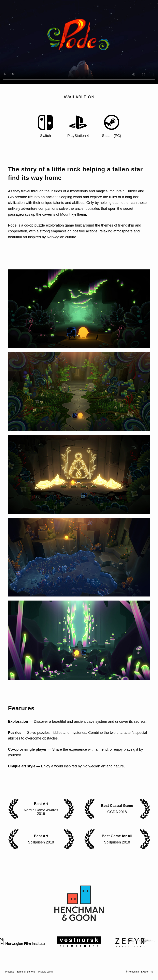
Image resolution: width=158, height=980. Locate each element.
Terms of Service (26, 972)
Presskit (9, 972)
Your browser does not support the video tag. (79, 42)
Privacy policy (46, 972)
